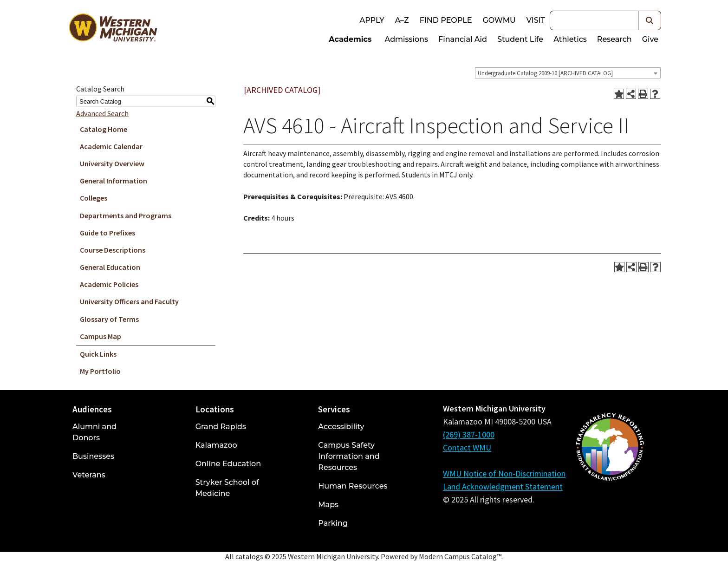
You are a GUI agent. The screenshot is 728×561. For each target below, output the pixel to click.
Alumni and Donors (94, 432)
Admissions (407, 39)
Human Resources (353, 486)
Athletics (570, 39)
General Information (114, 181)
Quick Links (98, 354)
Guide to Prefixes (107, 233)
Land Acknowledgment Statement (503, 486)
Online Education (228, 464)
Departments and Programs (126, 215)
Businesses (93, 456)
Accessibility (341, 427)
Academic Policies (109, 284)
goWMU (499, 20)
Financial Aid (463, 39)
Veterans (89, 475)
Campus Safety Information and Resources (349, 456)
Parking (333, 523)
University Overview (112, 163)
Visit (536, 20)
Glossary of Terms (109, 319)
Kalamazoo (216, 445)
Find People (446, 20)
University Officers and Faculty (129, 301)
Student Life (520, 39)
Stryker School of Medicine (227, 488)
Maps (328, 505)
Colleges (94, 198)
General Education (110, 267)
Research (614, 39)
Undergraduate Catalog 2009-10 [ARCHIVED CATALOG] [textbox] (545, 73)
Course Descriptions (113, 250)
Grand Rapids (221, 427)
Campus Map (101, 336)
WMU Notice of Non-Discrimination (504, 473)
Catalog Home (104, 129)
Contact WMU (467, 447)
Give (650, 39)
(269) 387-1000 (469, 434)
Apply (372, 20)
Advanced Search (102, 113)
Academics (350, 39)
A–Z (402, 20)
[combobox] (568, 73)
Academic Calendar (111, 146)
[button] (650, 20)
